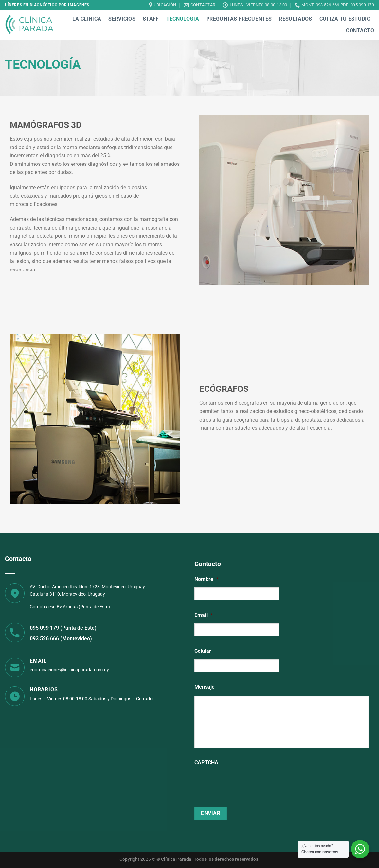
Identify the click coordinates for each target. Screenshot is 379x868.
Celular (203, 651)
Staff (151, 19)
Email (203, 615)
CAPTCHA (206, 763)
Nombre (206, 579)
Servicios (122, 19)
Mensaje (205, 687)
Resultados (295, 19)
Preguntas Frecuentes (239, 19)
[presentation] (244, 784)
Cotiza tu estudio (345, 19)
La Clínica (87, 19)
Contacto (360, 31)
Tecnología (183, 19)
